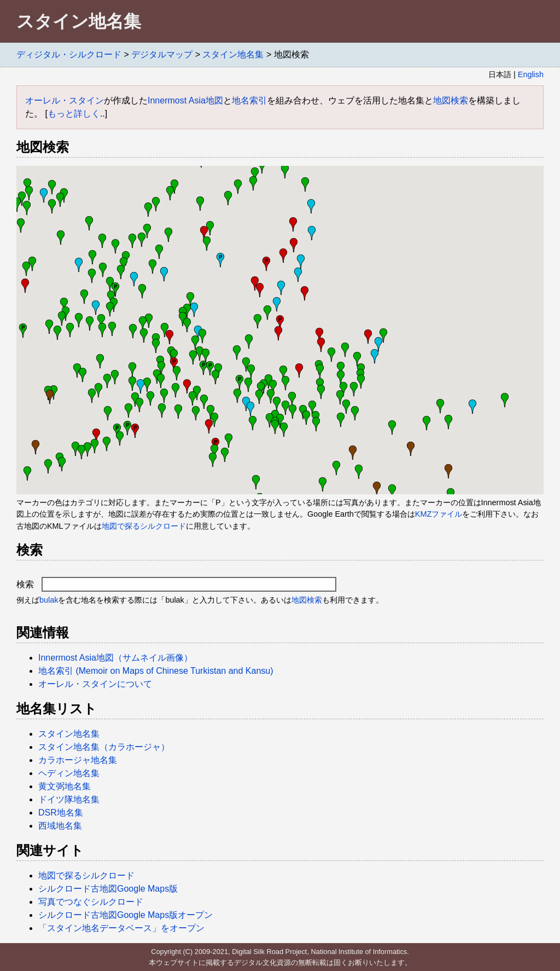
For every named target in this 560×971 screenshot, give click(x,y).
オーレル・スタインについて (95, 684)
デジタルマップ (162, 54)
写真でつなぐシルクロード (91, 902)
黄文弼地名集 (65, 786)
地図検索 (451, 100)
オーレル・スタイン (65, 100)
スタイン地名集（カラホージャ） (104, 747)
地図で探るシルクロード (144, 526)
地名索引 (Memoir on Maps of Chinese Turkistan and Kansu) (156, 671)
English (531, 74)
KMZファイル (439, 514)
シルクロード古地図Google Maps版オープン (126, 915)
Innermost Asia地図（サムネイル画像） (115, 658)
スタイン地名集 (233, 54)
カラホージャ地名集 (78, 760)
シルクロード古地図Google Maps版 (108, 889)
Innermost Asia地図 (185, 100)
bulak (49, 600)
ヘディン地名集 (69, 773)
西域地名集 (60, 826)
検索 (176, 584)
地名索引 (249, 100)
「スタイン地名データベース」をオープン (121, 928)
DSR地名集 (61, 813)
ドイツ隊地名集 (69, 799)
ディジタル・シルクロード (69, 54)
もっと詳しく (74, 114)
